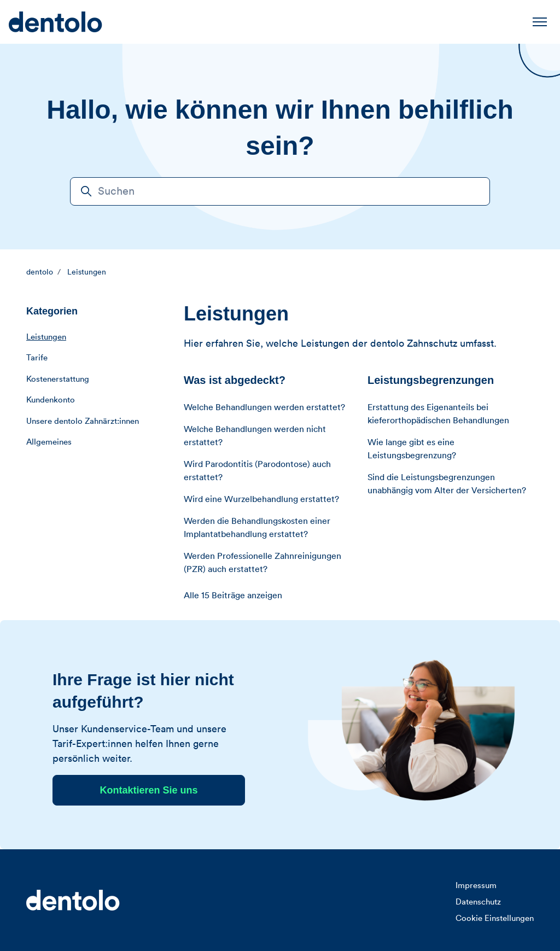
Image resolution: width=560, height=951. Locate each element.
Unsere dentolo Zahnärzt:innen (83, 421)
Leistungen (87, 272)
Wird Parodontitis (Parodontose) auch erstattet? (257, 471)
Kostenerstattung (58, 379)
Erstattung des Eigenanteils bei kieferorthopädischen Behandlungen (438, 414)
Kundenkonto (51, 400)
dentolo (40, 272)
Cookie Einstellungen (495, 918)
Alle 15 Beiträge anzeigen (233, 596)
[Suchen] (280, 191)
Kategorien (52, 311)
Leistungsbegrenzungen (431, 380)
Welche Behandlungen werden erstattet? (264, 407)
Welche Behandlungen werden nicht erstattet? (255, 436)
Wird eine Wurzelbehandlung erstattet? (261, 499)
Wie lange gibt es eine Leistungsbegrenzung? (412, 449)
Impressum (476, 886)
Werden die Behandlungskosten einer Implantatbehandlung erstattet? (257, 528)
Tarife (37, 358)
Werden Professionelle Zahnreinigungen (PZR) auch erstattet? (262, 563)
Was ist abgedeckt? (235, 380)
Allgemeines (49, 442)
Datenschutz (478, 902)
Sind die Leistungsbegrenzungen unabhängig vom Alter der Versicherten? (447, 484)
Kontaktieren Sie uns (148, 790)
